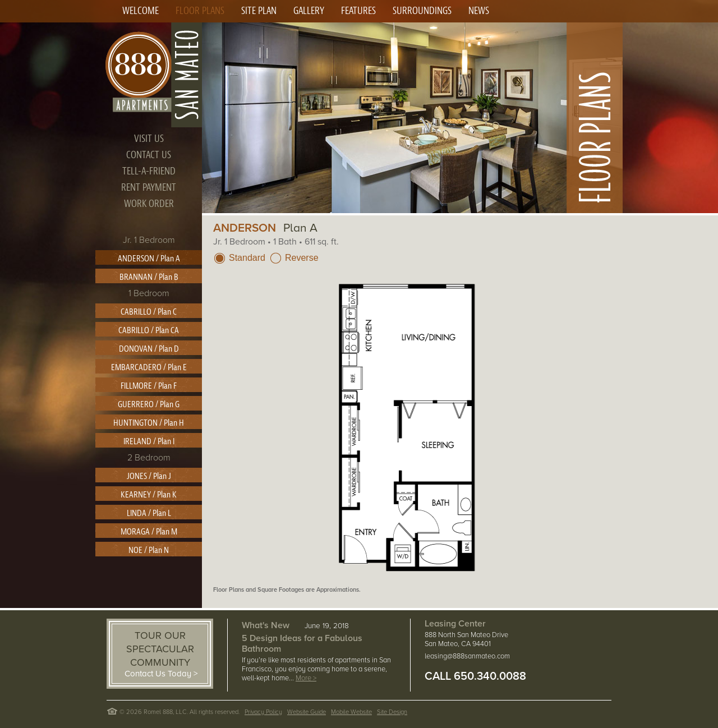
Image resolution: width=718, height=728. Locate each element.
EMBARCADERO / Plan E (149, 367)
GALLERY (309, 11)
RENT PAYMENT (149, 188)
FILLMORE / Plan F (149, 386)
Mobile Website (351, 712)
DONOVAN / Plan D (149, 349)
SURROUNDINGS (422, 11)
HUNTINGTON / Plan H (149, 423)
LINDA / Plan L (149, 513)
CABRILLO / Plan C (149, 312)
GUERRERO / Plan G (149, 404)
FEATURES (358, 11)
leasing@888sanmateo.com (467, 656)
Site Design (392, 712)
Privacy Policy (263, 712)
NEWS (479, 11)
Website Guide (307, 712)
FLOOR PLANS (200, 11)
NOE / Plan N (149, 550)
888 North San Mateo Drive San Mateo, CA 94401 (466, 639)
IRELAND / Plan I (149, 441)
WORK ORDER (149, 204)
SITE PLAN (259, 11)
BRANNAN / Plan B (149, 277)
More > (306, 678)
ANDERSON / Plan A (149, 259)
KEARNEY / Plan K (149, 495)
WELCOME (141, 11)
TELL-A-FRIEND (149, 171)
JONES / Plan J (149, 476)
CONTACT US (149, 155)
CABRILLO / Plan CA (149, 330)
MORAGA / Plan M (149, 532)
